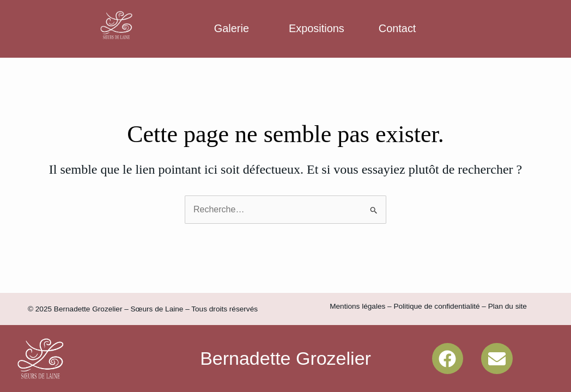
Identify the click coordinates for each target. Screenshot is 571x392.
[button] (234, 29)
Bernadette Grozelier (285, 358)
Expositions (317, 28)
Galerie (232, 28)
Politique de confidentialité (436, 306)
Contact (397, 28)
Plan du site (508, 306)
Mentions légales (357, 306)
